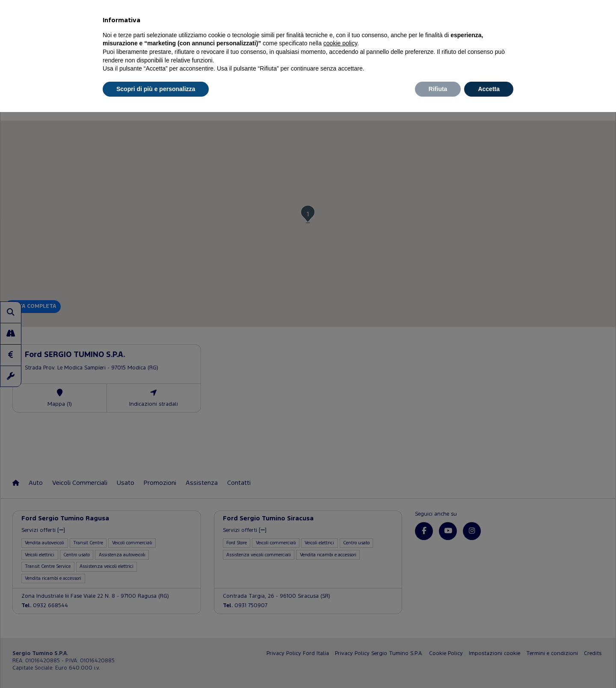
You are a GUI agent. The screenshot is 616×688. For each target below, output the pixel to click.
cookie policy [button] (340, 43)
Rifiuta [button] (438, 89)
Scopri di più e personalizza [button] (156, 89)
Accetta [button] (489, 89)
